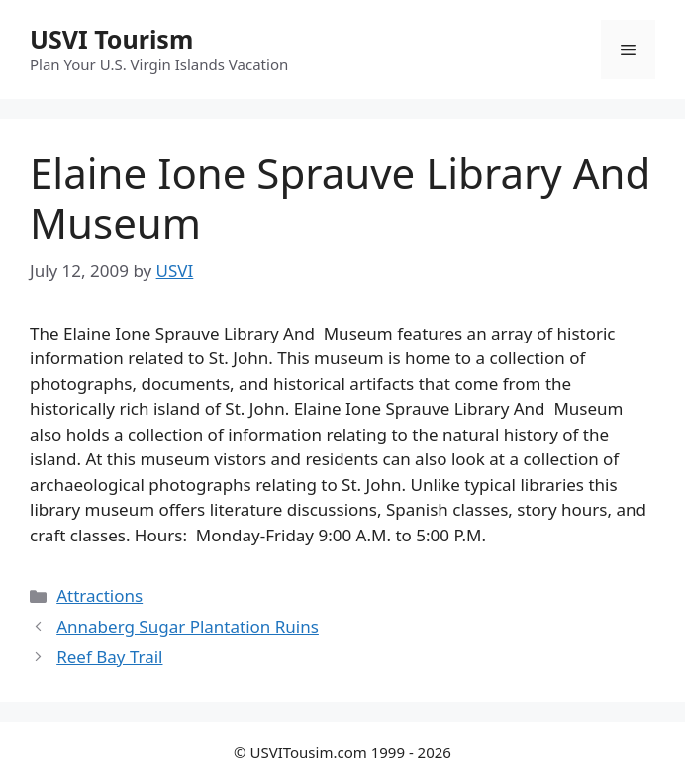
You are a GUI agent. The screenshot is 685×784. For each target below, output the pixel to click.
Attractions (99, 595)
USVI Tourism (111, 39)
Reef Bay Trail (109, 657)
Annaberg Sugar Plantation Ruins (188, 626)
